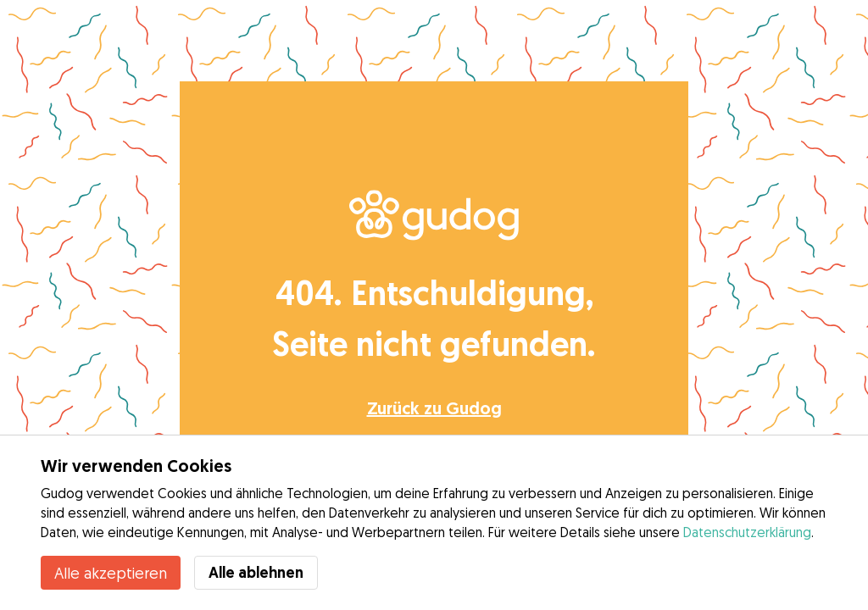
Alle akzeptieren (111, 573)
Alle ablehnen (256, 572)
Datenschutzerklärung (747, 532)
